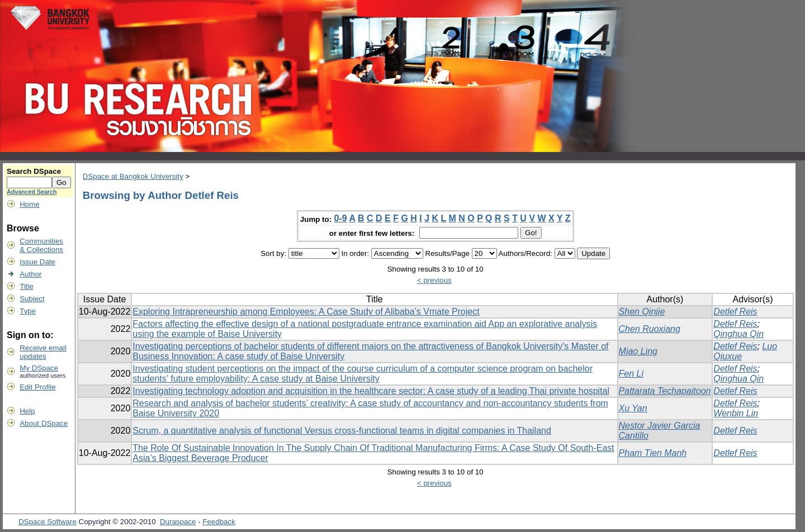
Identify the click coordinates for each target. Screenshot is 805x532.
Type (28, 311)
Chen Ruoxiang (650, 329)
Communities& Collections (41, 245)
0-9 (341, 218)
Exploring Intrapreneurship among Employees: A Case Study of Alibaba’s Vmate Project (306, 312)
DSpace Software (48, 522)
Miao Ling (638, 351)
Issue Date (37, 262)
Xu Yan (633, 408)
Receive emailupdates (43, 352)
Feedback (219, 522)
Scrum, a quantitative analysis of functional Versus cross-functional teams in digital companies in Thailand (342, 431)
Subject (32, 299)
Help (27, 411)
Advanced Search (32, 192)
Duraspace (178, 522)
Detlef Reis (735, 312)
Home (30, 204)
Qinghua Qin (738, 334)
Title (27, 286)
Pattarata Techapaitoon (665, 391)
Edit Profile (37, 387)
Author (30, 274)
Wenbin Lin (736, 413)
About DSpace (44, 423)
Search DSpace (34, 171)
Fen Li (631, 374)
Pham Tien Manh (653, 453)
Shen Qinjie (642, 312)
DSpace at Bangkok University (133, 176)
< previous (434, 280)
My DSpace (39, 368)
